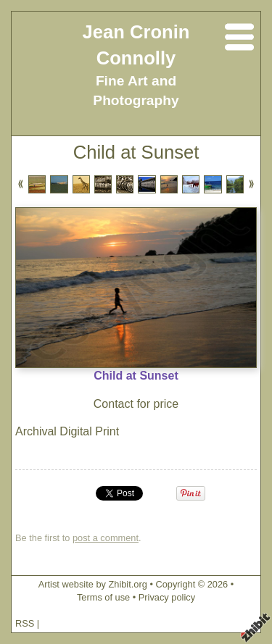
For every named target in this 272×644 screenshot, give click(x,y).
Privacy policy (167, 597)
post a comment (106, 538)
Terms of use (103, 597)
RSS (25, 623)
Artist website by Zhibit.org (93, 584)
